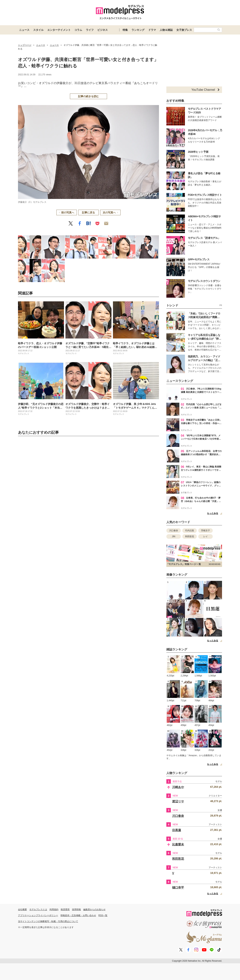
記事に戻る (88, 212)
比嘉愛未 (178, 844)
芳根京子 (206, 531)
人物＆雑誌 (166, 30)
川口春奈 (174, 531)
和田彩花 (190, 536)
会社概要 (22, 909)
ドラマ (152, 30)
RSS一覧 (103, 915)
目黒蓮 (177, 830)
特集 (125, 30)
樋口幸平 (178, 887)
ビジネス (103, 30)
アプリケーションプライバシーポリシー (38, 915)
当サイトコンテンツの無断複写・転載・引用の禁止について (48, 921)
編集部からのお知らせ (94, 909)
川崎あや (178, 787)
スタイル (38, 30)
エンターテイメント (59, 30)
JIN (174, 536)
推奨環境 (65, 909)
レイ (206, 536)
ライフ (90, 30)
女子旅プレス (184, 30)
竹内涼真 (190, 531)
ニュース (24, 30)
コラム (78, 30)
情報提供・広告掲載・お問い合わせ (78, 915)
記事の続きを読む (88, 96)
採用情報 (76, 909)
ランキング (138, 30)
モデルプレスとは (38, 909)
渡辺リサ (178, 801)
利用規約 (54, 909)
